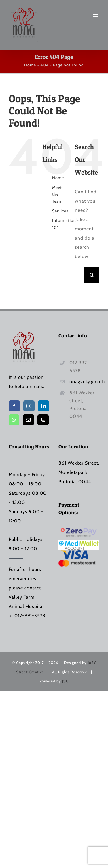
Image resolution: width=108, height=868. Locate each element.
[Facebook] (14, 406)
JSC (65, 681)
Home (58, 178)
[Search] (92, 275)
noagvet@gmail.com (84, 382)
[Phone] (43, 420)
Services (60, 211)
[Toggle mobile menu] (96, 16)
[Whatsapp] (14, 420)
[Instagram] (29, 406)
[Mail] (28, 420)
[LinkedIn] (44, 406)
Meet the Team (57, 194)
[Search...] (79, 275)
